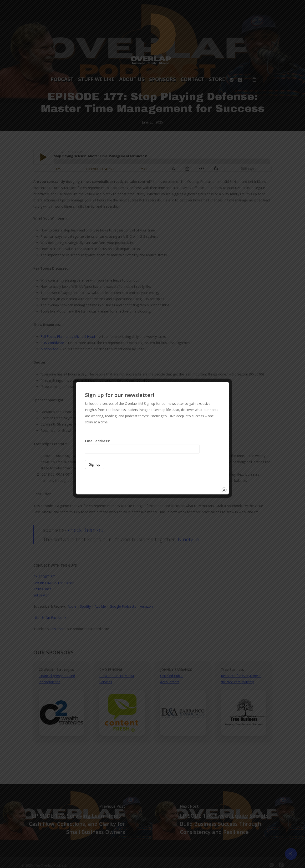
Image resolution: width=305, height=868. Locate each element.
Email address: (142, 446)
